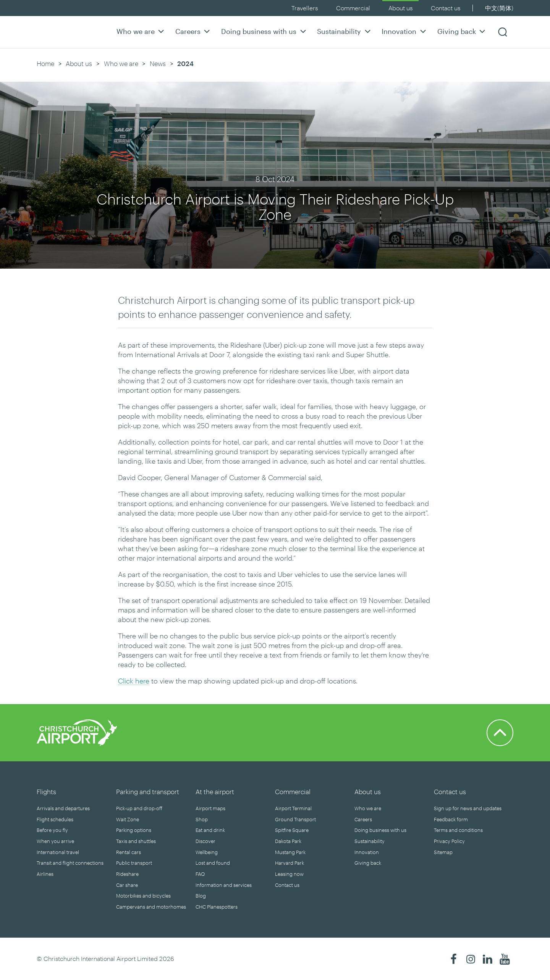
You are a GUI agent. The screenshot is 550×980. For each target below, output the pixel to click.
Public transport (134, 863)
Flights (46, 791)
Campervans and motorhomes (151, 907)
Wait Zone (128, 819)
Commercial (353, 8)
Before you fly (52, 830)
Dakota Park (288, 841)
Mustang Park (290, 852)
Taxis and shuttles (136, 841)
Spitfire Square (292, 830)
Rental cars (129, 852)
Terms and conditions (458, 830)
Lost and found (213, 863)
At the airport (215, 791)
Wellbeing (207, 852)
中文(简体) (499, 8)
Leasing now (289, 874)
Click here (134, 681)
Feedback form (451, 819)
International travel (58, 852)
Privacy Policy (449, 841)
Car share (127, 885)
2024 (185, 63)
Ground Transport (295, 819)
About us (400, 8)
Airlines (45, 874)
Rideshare (127, 874)
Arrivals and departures (63, 808)
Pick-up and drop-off (139, 808)
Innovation (405, 31)
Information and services (224, 885)
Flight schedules (55, 819)
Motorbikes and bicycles (143, 896)
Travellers (305, 8)
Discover (205, 841)
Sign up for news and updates (468, 808)
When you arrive (55, 841)
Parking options (134, 830)
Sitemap (443, 852)
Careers (194, 31)
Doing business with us (264, 31)
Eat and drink (210, 830)
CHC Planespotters (217, 907)
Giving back (462, 31)
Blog (201, 896)
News (158, 63)
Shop (202, 819)
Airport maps (210, 808)
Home (45, 63)
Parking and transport (148, 791)
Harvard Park (290, 863)
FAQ (200, 874)
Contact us (446, 8)
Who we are (141, 31)
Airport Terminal (293, 808)
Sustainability (345, 31)
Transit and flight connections (70, 863)
